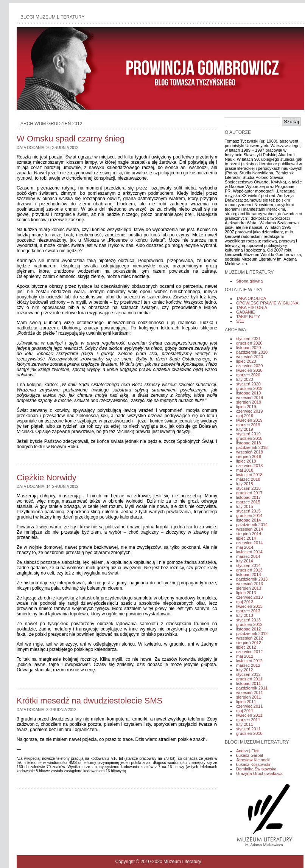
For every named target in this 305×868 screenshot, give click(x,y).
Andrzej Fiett (248, 751)
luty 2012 (245, 670)
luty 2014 (245, 561)
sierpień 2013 (249, 588)
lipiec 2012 (246, 647)
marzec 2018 (248, 479)
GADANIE (246, 312)
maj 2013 (245, 602)
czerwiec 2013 (249, 597)
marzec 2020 (248, 375)
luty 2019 (245, 429)
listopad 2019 (248, 393)
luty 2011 (245, 724)
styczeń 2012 (248, 674)
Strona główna (249, 281)
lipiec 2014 (246, 538)
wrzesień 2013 (250, 584)
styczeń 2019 (248, 434)
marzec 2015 (248, 502)
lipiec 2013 (246, 593)
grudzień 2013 (249, 570)
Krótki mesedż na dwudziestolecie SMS (89, 701)
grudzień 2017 (249, 493)
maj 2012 (245, 656)
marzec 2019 (248, 425)
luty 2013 (245, 615)
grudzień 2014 (249, 516)
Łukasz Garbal (250, 755)
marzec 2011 (248, 720)
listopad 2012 (248, 629)
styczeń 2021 (248, 339)
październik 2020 (252, 352)
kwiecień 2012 (249, 661)
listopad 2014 (248, 520)
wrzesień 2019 (250, 398)
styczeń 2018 (248, 488)
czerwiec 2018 (249, 466)
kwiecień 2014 (249, 552)
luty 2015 (245, 506)
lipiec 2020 (246, 361)
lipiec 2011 (246, 702)
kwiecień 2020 (249, 370)
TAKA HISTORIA (252, 307)
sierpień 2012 (249, 643)
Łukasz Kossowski (253, 764)
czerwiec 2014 (249, 543)
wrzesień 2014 (250, 529)
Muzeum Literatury (182, 862)
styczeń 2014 (248, 565)
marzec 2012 (248, 665)
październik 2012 (252, 634)
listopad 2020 (248, 348)
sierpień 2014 (249, 534)
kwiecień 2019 (249, 420)
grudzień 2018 (249, 438)
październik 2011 (252, 688)
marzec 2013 (248, 611)
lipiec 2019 (246, 407)
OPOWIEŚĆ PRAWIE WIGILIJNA (267, 303)
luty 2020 (245, 379)
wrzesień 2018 (250, 452)
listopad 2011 (248, 683)
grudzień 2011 (249, 679)
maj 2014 (245, 547)
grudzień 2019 (249, 388)
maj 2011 (245, 711)
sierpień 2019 (249, 402)
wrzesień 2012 (250, 638)
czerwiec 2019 (249, 411)
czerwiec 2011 (249, 706)
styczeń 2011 (248, 729)
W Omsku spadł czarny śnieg (71, 139)
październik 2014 (252, 525)
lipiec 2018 (246, 461)
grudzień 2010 (249, 733)
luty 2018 (245, 484)
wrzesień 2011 (250, 693)
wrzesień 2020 (250, 357)
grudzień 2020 (249, 343)
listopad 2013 (248, 575)
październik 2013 (252, 579)
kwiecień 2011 (249, 715)
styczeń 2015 (248, 511)
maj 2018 (245, 470)
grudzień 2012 (249, 624)
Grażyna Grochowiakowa (259, 773)
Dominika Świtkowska (256, 769)
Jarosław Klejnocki (253, 760)
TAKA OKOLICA (251, 298)
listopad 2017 (248, 497)
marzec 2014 (248, 556)
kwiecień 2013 (249, 606)
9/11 (240, 321)
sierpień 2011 (249, 697)
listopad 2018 (248, 443)
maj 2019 (245, 416)
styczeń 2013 (248, 620)
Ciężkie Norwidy (47, 477)
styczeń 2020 (248, 384)
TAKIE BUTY (248, 317)
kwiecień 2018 (249, 475)
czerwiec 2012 (249, 652)
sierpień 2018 (249, 457)
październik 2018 (252, 447)
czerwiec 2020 (249, 366)
